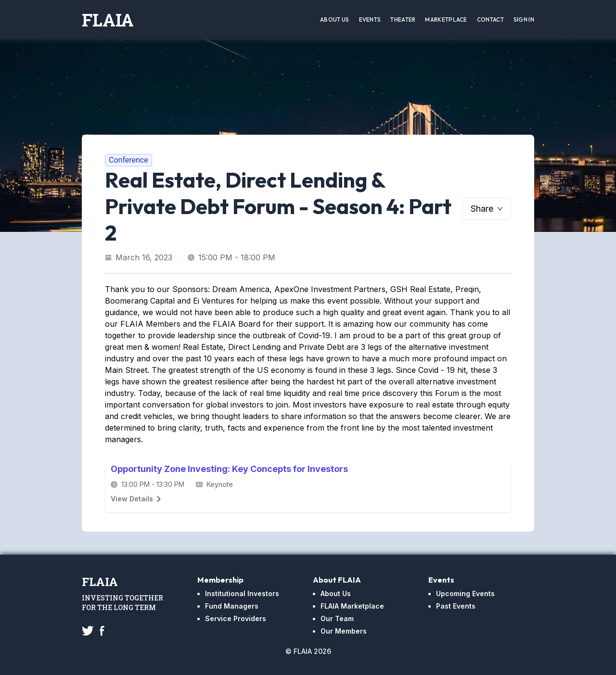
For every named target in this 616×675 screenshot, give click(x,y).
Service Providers (236, 618)
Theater (403, 19)
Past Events (456, 606)
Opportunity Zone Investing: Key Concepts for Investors (229, 469)
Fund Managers (232, 606)
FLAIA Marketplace (352, 606)
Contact (490, 19)
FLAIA (108, 20)
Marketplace (446, 19)
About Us (334, 19)
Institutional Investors (242, 593)
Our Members (344, 631)
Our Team (337, 618)
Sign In (524, 19)
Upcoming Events (465, 593)
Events (370, 19)
